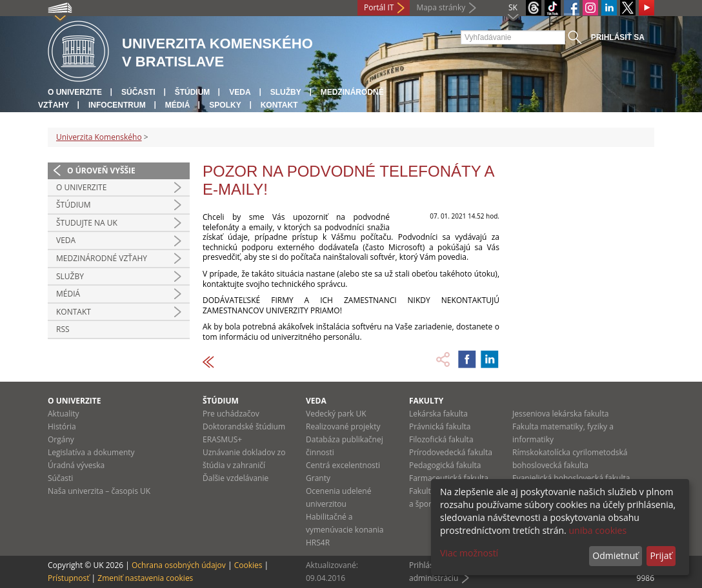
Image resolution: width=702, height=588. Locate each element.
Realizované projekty (343, 426)
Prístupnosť (68, 578)
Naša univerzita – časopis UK (99, 491)
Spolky (225, 105)
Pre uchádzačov (231, 414)
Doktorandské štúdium (244, 426)
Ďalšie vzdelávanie (236, 478)
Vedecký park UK (336, 414)
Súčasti (138, 92)
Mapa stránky (441, 7)
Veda (240, 92)
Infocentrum (117, 105)
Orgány (61, 439)
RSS (63, 329)
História (62, 426)
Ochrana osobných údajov (179, 565)
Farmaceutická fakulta (449, 478)
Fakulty (426, 401)
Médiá (178, 105)
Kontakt (279, 105)
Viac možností (469, 553)
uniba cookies (597, 530)
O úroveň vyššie (101, 171)
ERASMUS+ (222, 439)
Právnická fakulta (440, 426)
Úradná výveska (76, 465)
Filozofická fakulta (441, 439)
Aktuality (64, 414)
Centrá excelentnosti (343, 465)
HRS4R (318, 543)
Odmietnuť (615, 555)
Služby (286, 92)
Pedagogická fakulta (445, 465)
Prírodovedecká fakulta (451, 452)
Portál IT (379, 7)
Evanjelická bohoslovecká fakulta (571, 478)
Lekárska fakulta (438, 414)
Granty (318, 478)
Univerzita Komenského (99, 137)
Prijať (661, 555)
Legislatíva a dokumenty (91, 452)
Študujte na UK (87, 223)
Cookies (248, 565)
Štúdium (193, 92)
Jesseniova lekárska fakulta (560, 414)
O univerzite (75, 92)
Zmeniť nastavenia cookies (145, 578)
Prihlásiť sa (618, 37)
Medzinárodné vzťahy (102, 258)
